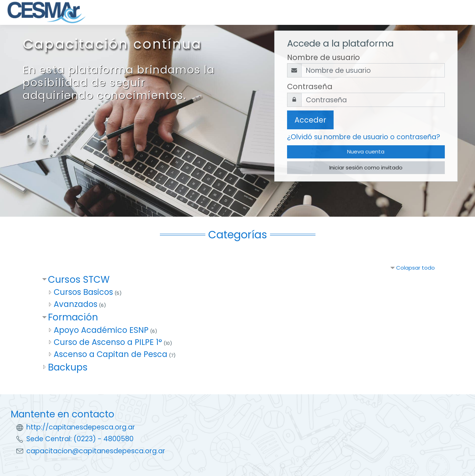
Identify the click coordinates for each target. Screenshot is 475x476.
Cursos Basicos (83, 292)
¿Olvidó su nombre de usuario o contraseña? (364, 137)
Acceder (310, 120)
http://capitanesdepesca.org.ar (81, 427)
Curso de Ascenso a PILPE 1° (108, 342)
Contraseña (310, 86)
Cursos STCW (79, 279)
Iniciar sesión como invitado (366, 167)
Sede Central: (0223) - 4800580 (80, 439)
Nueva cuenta (366, 152)
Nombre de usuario (323, 57)
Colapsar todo (415, 268)
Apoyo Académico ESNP (101, 330)
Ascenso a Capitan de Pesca (110, 354)
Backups (68, 367)
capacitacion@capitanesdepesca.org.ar (96, 451)
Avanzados (75, 304)
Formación (73, 317)
